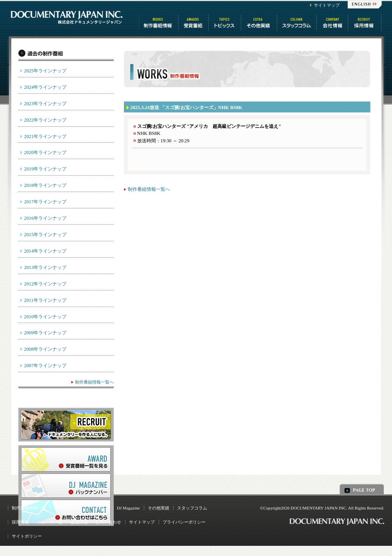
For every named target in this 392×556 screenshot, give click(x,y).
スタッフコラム (297, 23)
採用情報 (20, 522)
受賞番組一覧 (67, 508)
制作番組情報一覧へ (149, 189)
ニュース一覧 (50, 522)
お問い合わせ (108, 522)
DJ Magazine (128, 508)
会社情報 (333, 23)
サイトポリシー (27, 536)
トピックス (225, 23)
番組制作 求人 (365, 23)
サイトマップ (327, 5)
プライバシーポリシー (184, 522)
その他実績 (158, 508)
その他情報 (260, 23)
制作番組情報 (159, 23)
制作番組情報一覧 (29, 508)
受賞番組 (194, 23)
